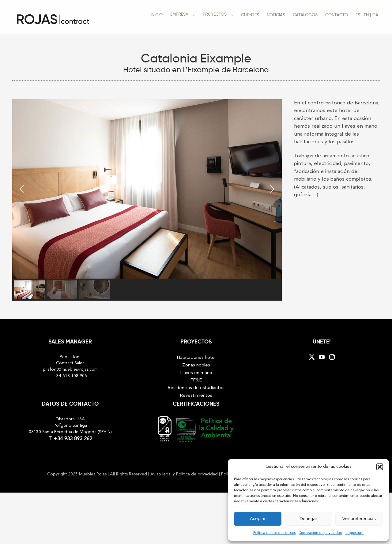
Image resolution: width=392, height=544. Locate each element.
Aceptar (258, 518)
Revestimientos (196, 396)
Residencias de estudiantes (196, 388)
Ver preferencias (359, 518)
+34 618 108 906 (70, 376)
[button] (380, 467)
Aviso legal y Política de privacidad (185, 474)
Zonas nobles (196, 365)
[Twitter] (312, 357)
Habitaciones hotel (196, 358)
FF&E (196, 380)
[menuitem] (359, 15)
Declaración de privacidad (320, 533)
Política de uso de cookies (274, 533)
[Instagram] (332, 357)
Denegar (308, 518)
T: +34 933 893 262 (70, 439)
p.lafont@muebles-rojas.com (70, 370)
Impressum (354, 533)
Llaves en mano (196, 373)
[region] (147, 199)
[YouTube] (322, 357)
